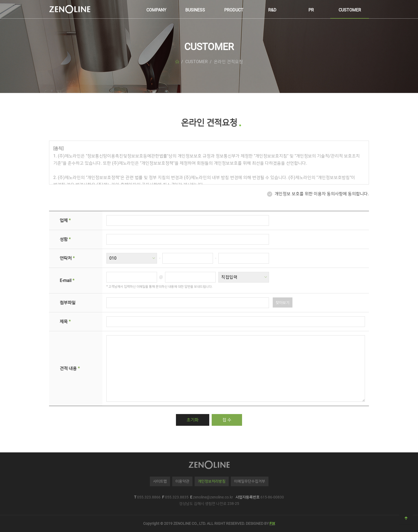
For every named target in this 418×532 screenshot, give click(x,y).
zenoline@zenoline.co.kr (213, 497)
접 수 (227, 420)
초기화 (193, 420)
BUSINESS (195, 10)
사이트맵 (160, 481)
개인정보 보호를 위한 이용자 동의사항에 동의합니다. (322, 194)
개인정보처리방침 (212, 481)
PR (311, 10)
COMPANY (156, 10)
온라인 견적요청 (228, 62)
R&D (272, 10)
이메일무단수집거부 (250, 481)
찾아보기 (283, 302)
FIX (272, 523)
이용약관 (182, 481)
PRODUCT (234, 10)
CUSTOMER (350, 10)
